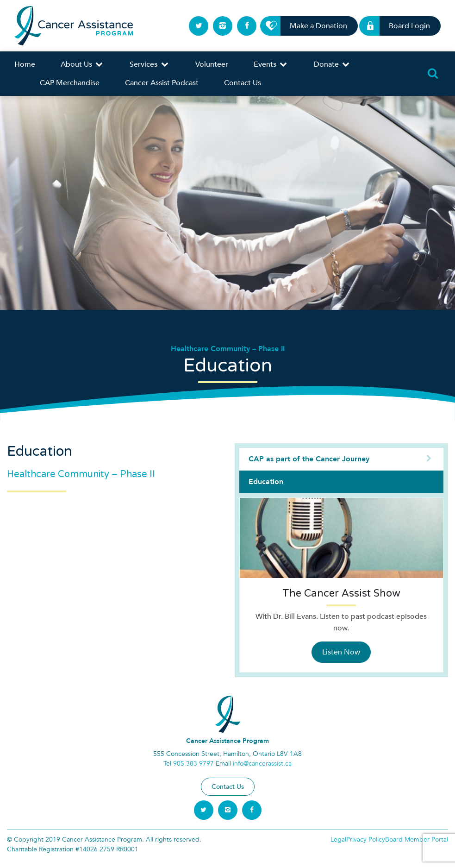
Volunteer (212, 64)
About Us (82, 64)
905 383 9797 (193, 764)
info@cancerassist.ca (262, 764)
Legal (338, 840)
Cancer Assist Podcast (162, 83)
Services (150, 64)
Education (266, 482)
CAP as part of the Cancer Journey (342, 459)
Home (25, 64)
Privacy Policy (366, 840)
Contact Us (243, 83)
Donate (332, 64)
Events (271, 64)
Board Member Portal (417, 840)
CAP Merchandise (70, 83)
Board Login (404, 26)
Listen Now (341, 652)
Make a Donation (313, 26)
